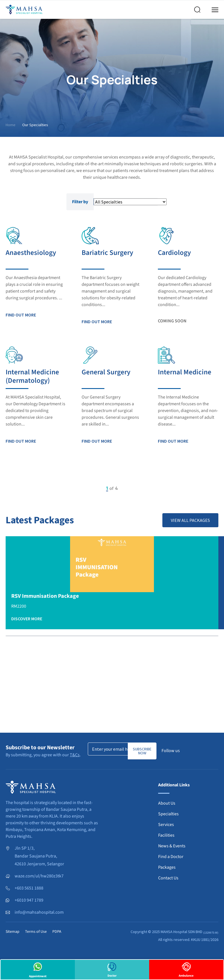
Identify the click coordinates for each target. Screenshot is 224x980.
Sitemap (13, 932)
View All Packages (190, 520)
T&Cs (75, 755)
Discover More (27, 619)
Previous (86, 488)
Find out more (21, 315)
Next (138, 488)
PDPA (57, 932)
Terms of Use (36, 932)
